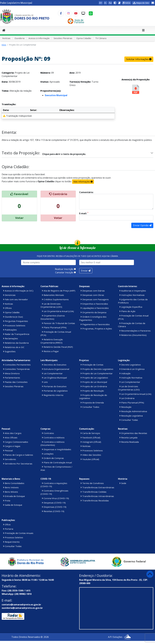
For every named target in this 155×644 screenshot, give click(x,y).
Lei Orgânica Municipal (54, 378)
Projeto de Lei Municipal (94, 382)
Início (4, 45)
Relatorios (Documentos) (133, 335)
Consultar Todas (129, 420)
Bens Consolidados (14, 483)
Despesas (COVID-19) (54, 503)
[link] (119, 3)
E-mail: (84, 213)
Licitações (48, 454)
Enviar (86, 271)
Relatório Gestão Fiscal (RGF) (57, 347)
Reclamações (11, 338)
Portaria (8, 529)
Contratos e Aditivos (53, 438)
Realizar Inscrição (64, 269)
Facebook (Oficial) (90, 438)
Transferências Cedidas (94, 492)
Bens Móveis (11, 492)
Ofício (7, 524)
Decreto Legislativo (130, 365)
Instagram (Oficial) (91, 442)
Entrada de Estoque (14, 496)
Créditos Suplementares (55, 299)
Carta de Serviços (90, 433)
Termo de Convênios (92, 483)
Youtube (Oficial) (90, 459)
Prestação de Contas (92, 365)
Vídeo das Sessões (91, 455)
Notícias (6, 38)
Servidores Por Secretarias (18, 464)
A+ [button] (101, 3)
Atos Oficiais (10, 438)
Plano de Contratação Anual (57, 462)
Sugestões (9, 351)
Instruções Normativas (132, 295)
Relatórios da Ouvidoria (16, 343)
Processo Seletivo (13, 537)
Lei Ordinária (127, 398)
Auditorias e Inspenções (133, 291)
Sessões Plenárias (63, 38)
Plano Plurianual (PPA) (54, 327)
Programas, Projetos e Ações (96, 329)
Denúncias (9, 295)
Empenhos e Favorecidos (94, 304)
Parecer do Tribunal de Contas (58, 323)
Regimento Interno (53, 395)
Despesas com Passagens (95, 299)
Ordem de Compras (53, 458)
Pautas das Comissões (15, 382)
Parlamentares (12, 378)
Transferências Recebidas (95, 501)
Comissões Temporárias (16, 369)
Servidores (10, 459)
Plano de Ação (127, 311)
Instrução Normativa (131, 378)
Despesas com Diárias (93, 291)
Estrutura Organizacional (56, 369)
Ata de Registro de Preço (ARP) (59, 291)
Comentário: (86, 192)
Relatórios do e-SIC (14, 347)
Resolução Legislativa (131, 416)
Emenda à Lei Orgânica (132, 369)
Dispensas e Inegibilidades (57, 449)
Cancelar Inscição (64, 272)
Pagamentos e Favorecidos (95, 324)
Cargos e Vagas (12, 446)
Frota (7, 501)
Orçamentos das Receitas (133, 433)
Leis (45, 382)
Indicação (125, 373)
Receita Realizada (129, 442)
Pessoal (8, 450)
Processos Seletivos (14, 325)
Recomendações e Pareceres (135, 331)
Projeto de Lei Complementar (97, 373)
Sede (123, 483)
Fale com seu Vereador (16, 299)
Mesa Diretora (11, 373)
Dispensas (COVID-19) (54, 507)
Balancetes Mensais (53, 295)
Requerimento (11, 542)
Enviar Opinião (142, 225)
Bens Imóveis (11, 487)
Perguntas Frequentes (16, 321)
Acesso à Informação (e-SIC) (18, 291)
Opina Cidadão (84, 38)
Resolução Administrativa (133, 411)
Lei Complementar (52, 373)
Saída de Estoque (13, 505)
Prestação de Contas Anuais (18, 533)
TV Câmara (101, 38)
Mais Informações (83, 182)
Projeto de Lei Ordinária (94, 386)
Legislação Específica (131, 307)
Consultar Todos (90, 407)
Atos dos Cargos (12, 433)
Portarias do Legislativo (55, 391)
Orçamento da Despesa (93, 312)
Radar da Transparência (16, 334)
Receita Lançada (128, 438)
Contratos (48, 433)
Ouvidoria (19, 38)
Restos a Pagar (50, 351)
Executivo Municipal (56, 95)
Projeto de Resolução (92, 391)
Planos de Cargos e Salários (18, 455)
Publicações (10, 330)
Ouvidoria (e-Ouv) (13, 317)
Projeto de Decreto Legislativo (97, 369)
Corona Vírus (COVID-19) (55, 498)
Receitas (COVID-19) (53, 511)
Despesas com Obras (92, 295)
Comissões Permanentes (17, 365)
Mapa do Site (141, 3)
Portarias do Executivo (54, 386)
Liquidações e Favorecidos (95, 308)
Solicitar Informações (139, 59)
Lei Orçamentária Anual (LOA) (58, 311)
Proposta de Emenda (92, 403)
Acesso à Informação (39, 38)
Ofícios (7, 308)
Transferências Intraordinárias (97, 496)
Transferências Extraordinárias (97, 487)
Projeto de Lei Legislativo (94, 378)
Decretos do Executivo (54, 365)
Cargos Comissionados (16, 442)
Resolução (125, 407)
